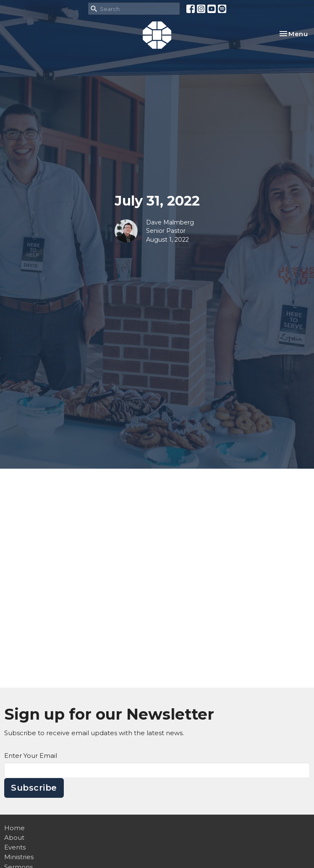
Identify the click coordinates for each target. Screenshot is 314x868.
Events (15, 847)
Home (14, 828)
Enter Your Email (31, 756)
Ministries (19, 857)
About (14, 838)
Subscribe (34, 788)
